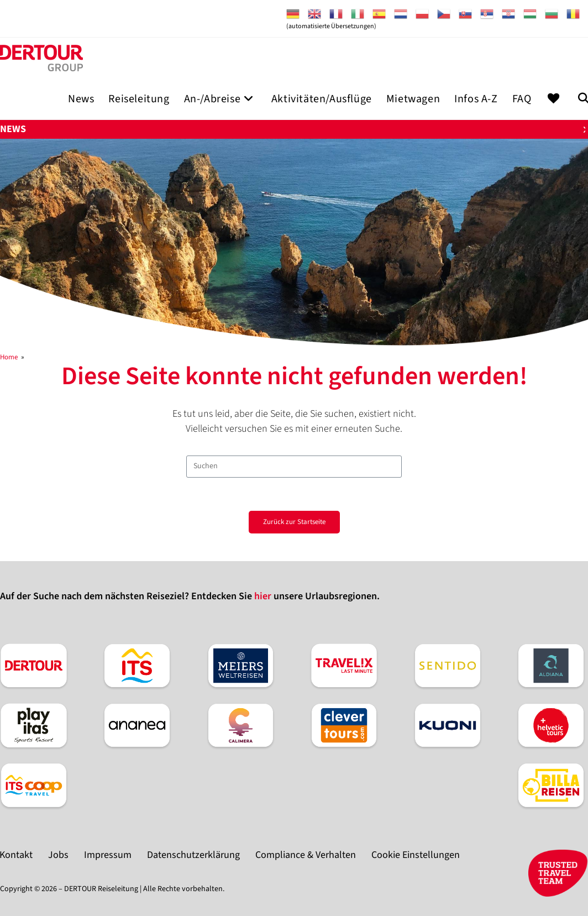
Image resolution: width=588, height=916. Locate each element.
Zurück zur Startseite (294, 522)
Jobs (58, 855)
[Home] (9, 357)
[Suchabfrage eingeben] (294, 466)
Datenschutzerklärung (193, 855)
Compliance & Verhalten (306, 855)
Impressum (108, 855)
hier (263, 596)
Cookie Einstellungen (416, 855)
